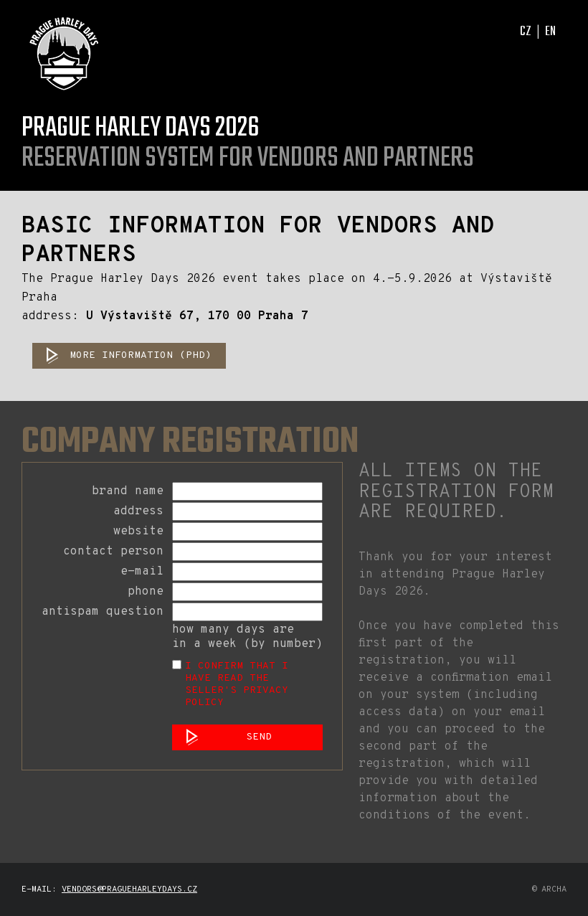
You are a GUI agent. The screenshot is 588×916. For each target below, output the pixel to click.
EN (550, 32)
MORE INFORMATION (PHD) (141, 355)
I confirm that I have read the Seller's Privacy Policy (237, 684)
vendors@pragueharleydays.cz (129, 889)
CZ (526, 32)
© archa (549, 889)
